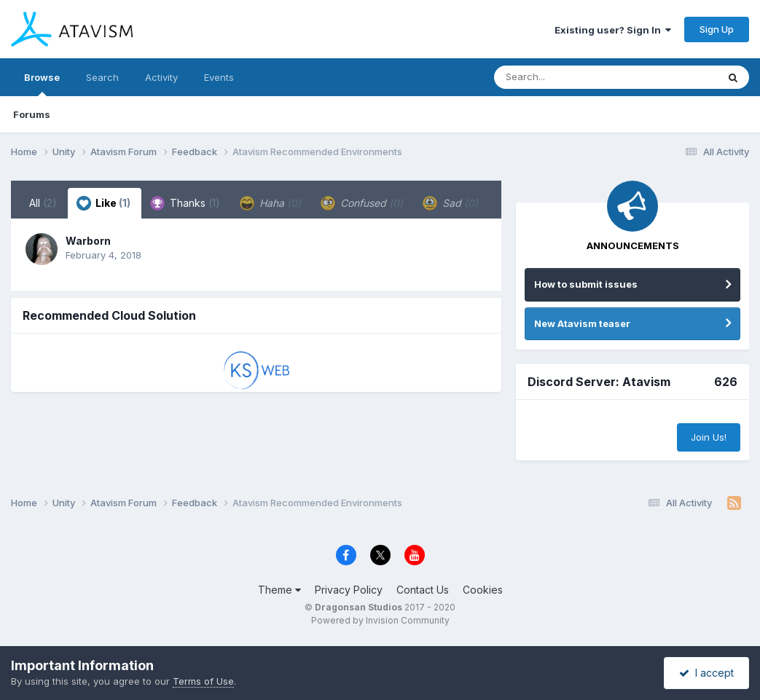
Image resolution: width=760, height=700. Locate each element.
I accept (706, 673)
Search (102, 77)
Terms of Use (203, 681)
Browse (42, 84)
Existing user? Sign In (613, 30)
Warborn (88, 241)
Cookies (483, 590)
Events (219, 77)
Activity (161, 77)
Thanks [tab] (185, 203)
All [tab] (43, 203)
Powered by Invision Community (380, 620)
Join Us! (709, 437)
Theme (279, 590)
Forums (32, 114)
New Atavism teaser (582, 323)
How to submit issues (586, 284)
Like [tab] (103, 203)
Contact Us (423, 590)
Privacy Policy (349, 590)
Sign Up (717, 29)
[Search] (566, 77)
